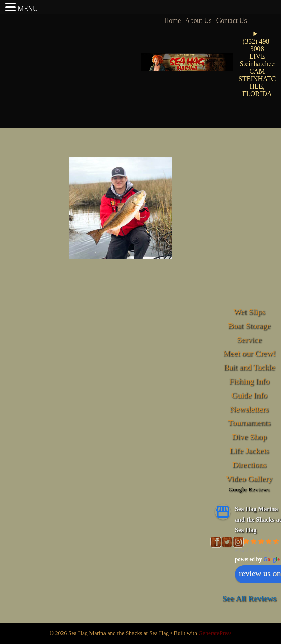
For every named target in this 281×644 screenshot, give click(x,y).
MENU (28, 9)
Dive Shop (249, 437)
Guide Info (249, 395)
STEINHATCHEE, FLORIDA (257, 86)
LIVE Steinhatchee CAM (257, 64)
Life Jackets (249, 451)
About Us (198, 20)
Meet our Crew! (249, 353)
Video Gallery (249, 479)
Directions (249, 465)
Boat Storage (249, 326)
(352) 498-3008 (257, 45)
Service (249, 340)
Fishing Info (249, 381)
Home (173, 20)
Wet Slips (249, 312)
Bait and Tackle (249, 367)
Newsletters (249, 409)
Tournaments (249, 423)
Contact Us (232, 20)
